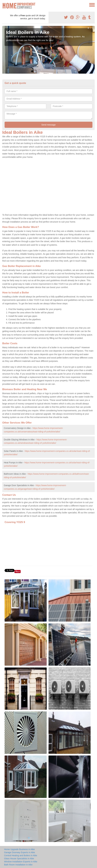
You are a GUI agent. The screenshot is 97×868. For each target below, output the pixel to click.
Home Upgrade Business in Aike (19, 849)
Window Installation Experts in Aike (21, 862)
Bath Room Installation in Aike (18, 865)
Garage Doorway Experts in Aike (20, 852)
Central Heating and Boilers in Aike (21, 855)
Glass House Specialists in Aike (19, 859)
